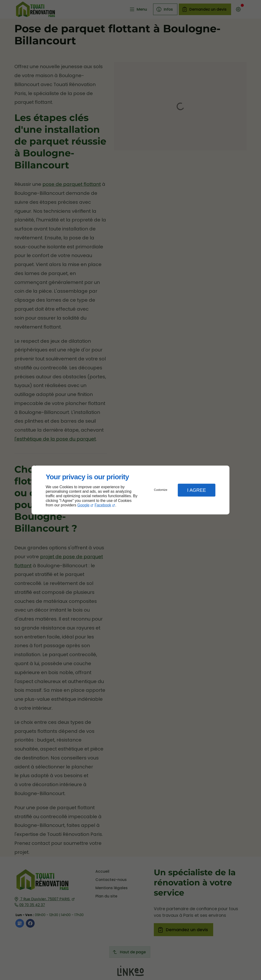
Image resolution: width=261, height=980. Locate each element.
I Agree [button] (196, 490)
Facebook (103, 505)
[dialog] (130, 490)
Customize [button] (161, 490)
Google (83, 505)
